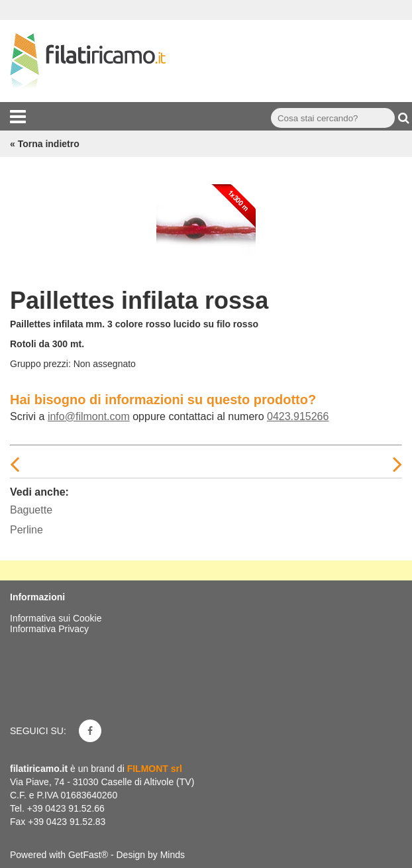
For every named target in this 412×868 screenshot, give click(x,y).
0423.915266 (298, 416)
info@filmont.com (89, 416)
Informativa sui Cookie (56, 618)
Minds (173, 855)
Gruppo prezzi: (40, 364)
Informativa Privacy (49, 629)
